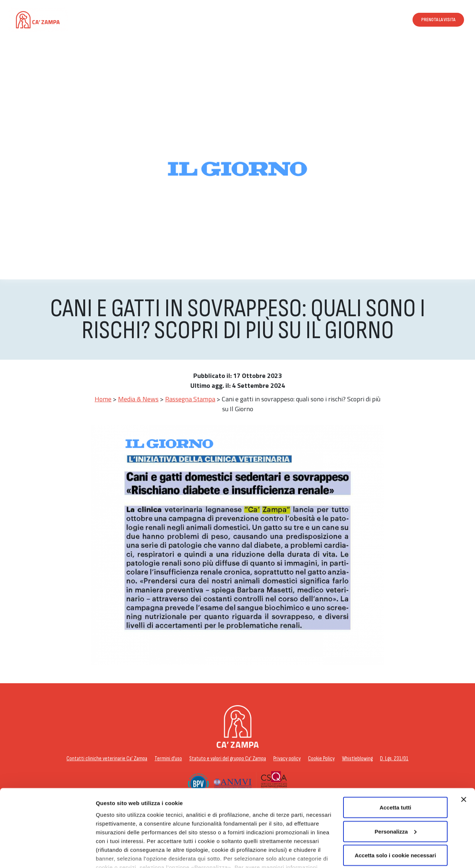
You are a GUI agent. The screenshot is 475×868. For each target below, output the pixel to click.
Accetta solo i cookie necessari (396, 813)
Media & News (138, 399)
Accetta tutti (396, 766)
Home (103, 399)
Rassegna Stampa (190, 399)
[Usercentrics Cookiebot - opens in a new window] (47, 854)
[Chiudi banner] (464, 758)
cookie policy (144, 834)
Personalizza (113, 854)
